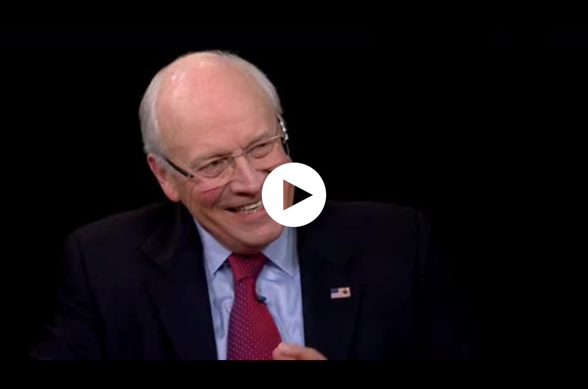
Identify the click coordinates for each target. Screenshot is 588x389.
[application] (294, 194)
